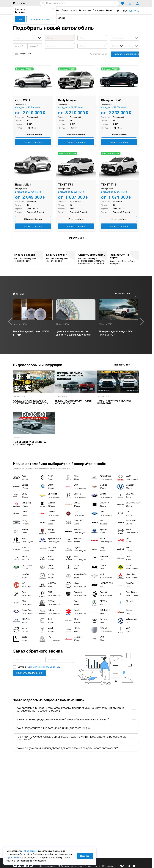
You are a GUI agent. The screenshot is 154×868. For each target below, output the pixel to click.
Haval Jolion (23, 185)
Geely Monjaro (68, 100)
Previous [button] (10, 320)
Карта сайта (109, 866)
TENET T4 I (108, 185)
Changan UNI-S (111, 100)
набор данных (30, 851)
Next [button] (142, 320)
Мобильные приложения (70, 866)
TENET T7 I (65, 185)
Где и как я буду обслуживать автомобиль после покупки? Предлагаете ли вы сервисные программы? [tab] (76, 735)
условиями (14, 858)
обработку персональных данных (44, 663)
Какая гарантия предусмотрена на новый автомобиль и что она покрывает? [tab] (76, 716)
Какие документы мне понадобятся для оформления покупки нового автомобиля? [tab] (76, 745)
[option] (33, 320)
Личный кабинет (47, 866)
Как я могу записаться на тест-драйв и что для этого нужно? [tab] (76, 725)
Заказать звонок (33, 142)
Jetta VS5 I (22, 100)
